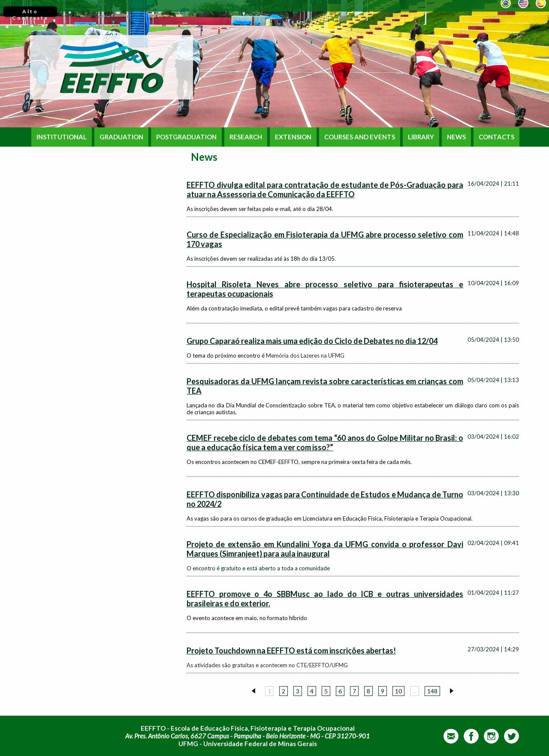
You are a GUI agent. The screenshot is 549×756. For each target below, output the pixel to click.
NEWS (456, 137)
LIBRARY (421, 137)
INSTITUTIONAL (62, 137)
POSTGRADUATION (186, 137)
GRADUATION (121, 137)
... (415, 691)
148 (432, 691)
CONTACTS (496, 137)
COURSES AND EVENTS (360, 137)
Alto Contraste (30, 12)
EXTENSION (293, 137)
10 (398, 691)
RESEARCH (246, 137)
